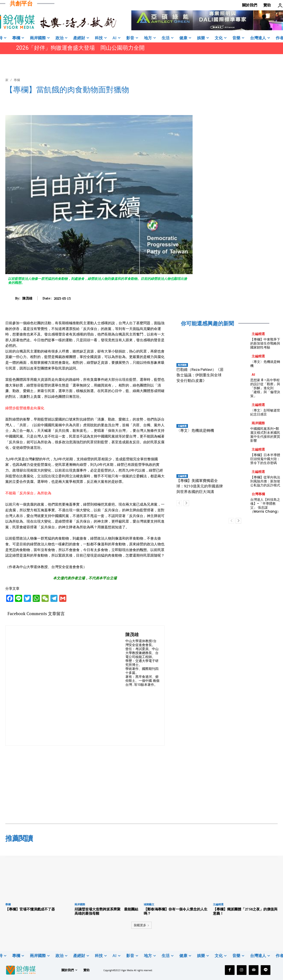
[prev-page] (179, 503)
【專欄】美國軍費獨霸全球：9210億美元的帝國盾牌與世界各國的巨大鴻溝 (200, 486)
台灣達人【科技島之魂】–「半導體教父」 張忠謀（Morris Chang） (265, 505)
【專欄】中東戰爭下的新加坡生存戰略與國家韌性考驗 (265, 343)
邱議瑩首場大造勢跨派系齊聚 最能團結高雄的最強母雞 (106, 911)
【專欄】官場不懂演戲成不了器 (30, 909)
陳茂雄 (27, 298)
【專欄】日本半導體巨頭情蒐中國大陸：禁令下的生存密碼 (265, 459)
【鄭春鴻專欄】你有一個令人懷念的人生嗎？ (176, 911)
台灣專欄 (258, 494)
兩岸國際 (182, 365)
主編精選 (182, 426)
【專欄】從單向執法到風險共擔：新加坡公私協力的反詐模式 (265, 481)
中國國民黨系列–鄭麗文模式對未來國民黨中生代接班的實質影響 (265, 435)
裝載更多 (141, 925)
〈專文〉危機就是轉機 (195, 430)
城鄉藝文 (149, 904)
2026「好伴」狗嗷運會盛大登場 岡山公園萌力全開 (80, 48)
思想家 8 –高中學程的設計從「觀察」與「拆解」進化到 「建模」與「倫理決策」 (265, 388)
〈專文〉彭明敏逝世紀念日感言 (265, 412)
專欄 (17, 80)
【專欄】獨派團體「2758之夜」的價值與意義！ (245, 911)
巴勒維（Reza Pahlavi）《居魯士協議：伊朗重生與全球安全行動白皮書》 (200, 375)
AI (253, 374)
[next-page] (186, 503)
